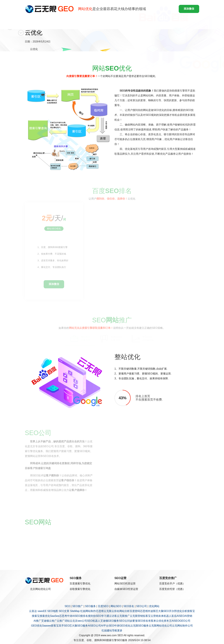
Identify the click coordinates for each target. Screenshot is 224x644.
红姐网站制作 (88, 611)
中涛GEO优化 (122, 626)
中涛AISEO (74, 616)
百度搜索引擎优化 (80, 584)
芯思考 (63, 616)
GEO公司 (185, 621)
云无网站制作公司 (182, 626)
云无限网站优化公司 (160, 626)
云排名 (115, 611)
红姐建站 (107, 630)
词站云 (68, 621)
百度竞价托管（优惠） (172, 589)
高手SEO (64, 626)
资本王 (168, 621)
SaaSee (55, 616)
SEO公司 (142, 606)
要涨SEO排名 (140, 621)
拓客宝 (147, 616)
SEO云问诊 (126, 621)
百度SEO (103, 606)
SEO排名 (129, 606)
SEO (67, 606)
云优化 (160, 621)
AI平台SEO (108, 626)
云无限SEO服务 (140, 626)
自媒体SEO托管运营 (126, 589)
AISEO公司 (94, 626)
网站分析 (124, 611)
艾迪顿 (45, 621)
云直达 (33, 611)
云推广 (53, 621)
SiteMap (75, 611)
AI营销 (188, 616)
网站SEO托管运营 (125, 584)
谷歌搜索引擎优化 (80, 589)
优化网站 (154, 606)
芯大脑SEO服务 (79, 626)
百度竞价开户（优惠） (172, 584)
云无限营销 (136, 616)
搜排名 (84, 616)
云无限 (108, 611)
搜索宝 (36, 616)
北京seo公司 (80, 621)
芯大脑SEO (162, 611)
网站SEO (116, 606)
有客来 (152, 621)
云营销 (155, 616)
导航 (115, 630)
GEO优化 (37, 626)
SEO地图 (53, 611)
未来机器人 (165, 616)
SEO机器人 (94, 621)
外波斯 (152, 611)
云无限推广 (123, 616)
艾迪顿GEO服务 (110, 621)
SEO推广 (78, 606)
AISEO (176, 621)
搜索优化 (45, 616)
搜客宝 (191, 611)
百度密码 (135, 611)
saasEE (42, 611)
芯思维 (100, 611)
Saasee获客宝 (50, 626)
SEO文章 (64, 611)
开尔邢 (173, 611)
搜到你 (92, 616)
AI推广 (37, 621)
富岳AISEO (178, 616)
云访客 (113, 616)
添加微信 (189, 9)
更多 (120, 630)
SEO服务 (90, 606)
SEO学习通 (102, 616)
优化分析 (182, 611)
